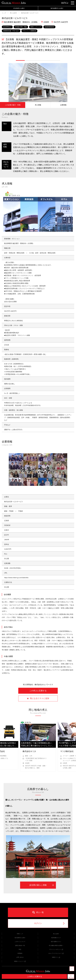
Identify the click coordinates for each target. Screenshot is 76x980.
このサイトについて (20, 942)
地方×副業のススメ (56, 942)
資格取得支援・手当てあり (11, 31)
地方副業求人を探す (57, 8)
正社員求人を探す (19, 8)
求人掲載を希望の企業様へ (56, 946)
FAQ (20, 949)
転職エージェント (20, 961)
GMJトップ (20, 934)
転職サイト (56, 957)
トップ (4, 13)
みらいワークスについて (56, 953)
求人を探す (14, 13)
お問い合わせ (20, 957)
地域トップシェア (36, 27)
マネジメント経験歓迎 (29, 31)
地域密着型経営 (49, 27)
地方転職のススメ (56, 938)
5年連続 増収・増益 (21, 27)
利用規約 (20, 953)
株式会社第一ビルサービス (30, 13)
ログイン (65, 3)
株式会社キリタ (29, 751)
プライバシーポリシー (56, 949)
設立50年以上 (7, 27)
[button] (20, 60)
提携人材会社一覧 (20, 946)
